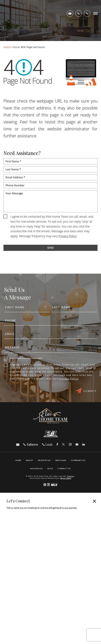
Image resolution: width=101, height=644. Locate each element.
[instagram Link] (70, 444)
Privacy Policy (67, 236)
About (30, 460)
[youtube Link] (77, 444)
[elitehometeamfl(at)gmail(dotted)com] (70, 14)
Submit (86, 391)
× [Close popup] (94, 501)
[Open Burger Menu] (95, 14)
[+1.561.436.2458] (79, 14)
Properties (44, 460)
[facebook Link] (57, 444)
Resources (37, 469)
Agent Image (66, 478)
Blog (50, 469)
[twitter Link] (63, 444)
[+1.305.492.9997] (87, 14)
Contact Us (64, 469)
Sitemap (70, 476)
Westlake (61, 460)
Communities (78, 460)
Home (18, 460)
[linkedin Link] (84, 444)
